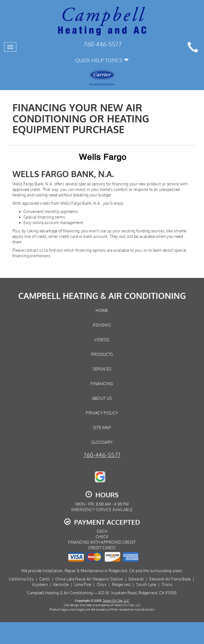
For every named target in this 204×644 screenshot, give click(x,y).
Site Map (102, 427)
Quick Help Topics (102, 60)
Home (102, 310)
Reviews (102, 325)
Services (102, 369)
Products (102, 354)
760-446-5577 (102, 455)
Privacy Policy (102, 413)
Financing (102, 383)
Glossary (102, 442)
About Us (102, 398)
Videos (102, 340)
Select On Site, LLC (116, 600)
